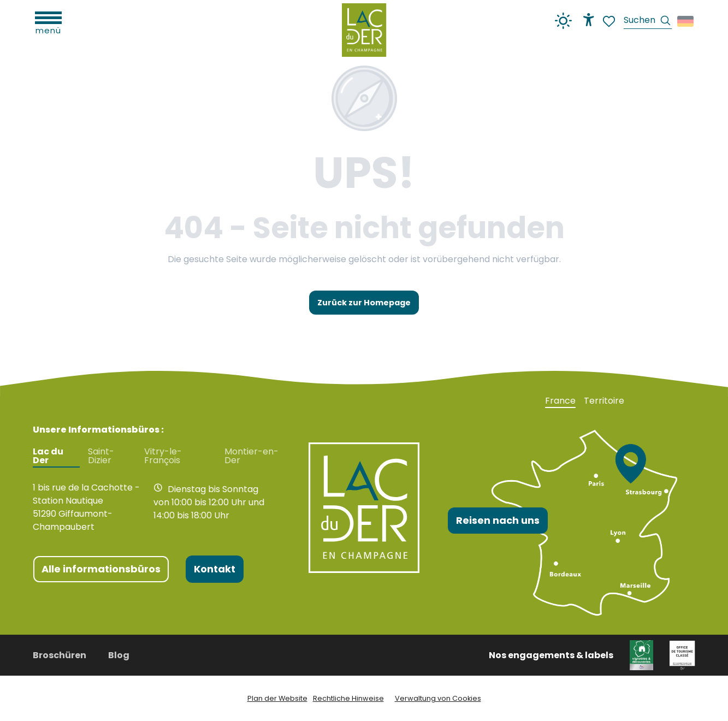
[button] (648, 22)
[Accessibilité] (589, 20)
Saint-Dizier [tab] (101, 456)
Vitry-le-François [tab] (163, 456)
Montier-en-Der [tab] (251, 456)
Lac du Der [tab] (48, 456)
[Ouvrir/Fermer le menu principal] (48, 22)
